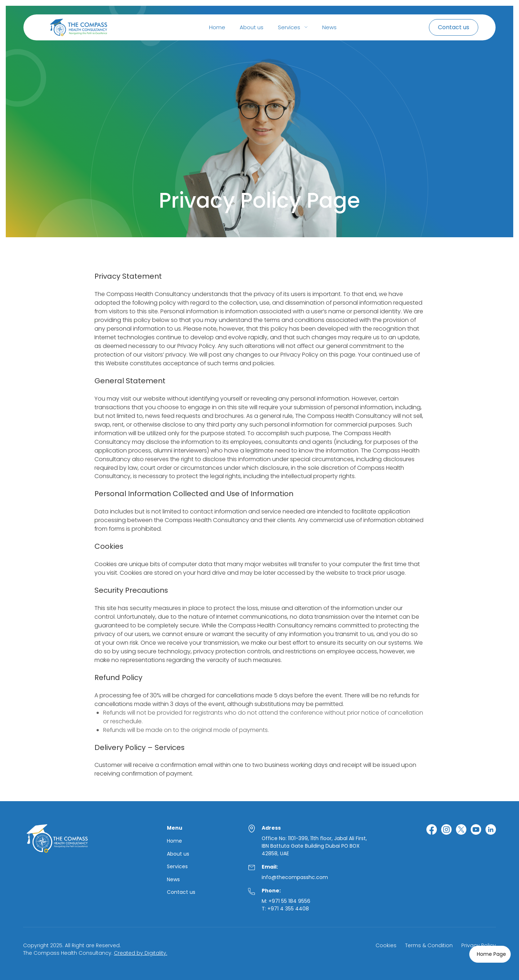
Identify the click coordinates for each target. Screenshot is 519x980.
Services (177, 867)
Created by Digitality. (141, 953)
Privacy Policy (479, 945)
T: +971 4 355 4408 (285, 909)
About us (252, 27)
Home (217, 27)
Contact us (181, 892)
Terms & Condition (429, 945)
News (329, 27)
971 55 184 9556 (291, 901)
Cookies (386, 945)
